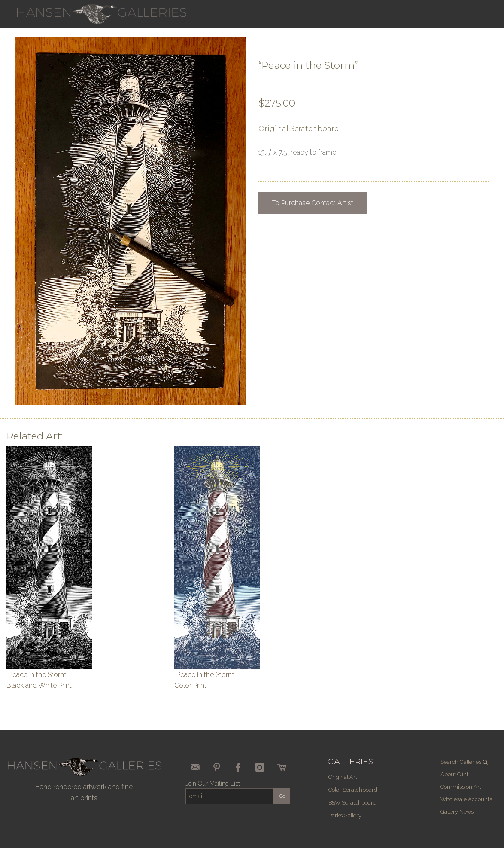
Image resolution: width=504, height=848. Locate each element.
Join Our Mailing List (213, 784)
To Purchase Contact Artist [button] (313, 203)
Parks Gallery (345, 816)
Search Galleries (465, 762)
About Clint (454, 774)
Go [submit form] (282, 796)
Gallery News (457, 812)
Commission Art (461, 787)
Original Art (343, 777)
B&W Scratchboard (352, 803)
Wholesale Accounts (466, 799)
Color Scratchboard (353, 790)
